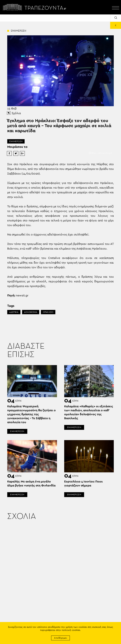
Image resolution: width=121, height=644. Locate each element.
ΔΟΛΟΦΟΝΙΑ (31, 312)
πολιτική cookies (71, 630)
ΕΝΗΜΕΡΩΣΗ (16, 141)
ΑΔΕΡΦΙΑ (14, 312)
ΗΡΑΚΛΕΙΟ (48, 312)
